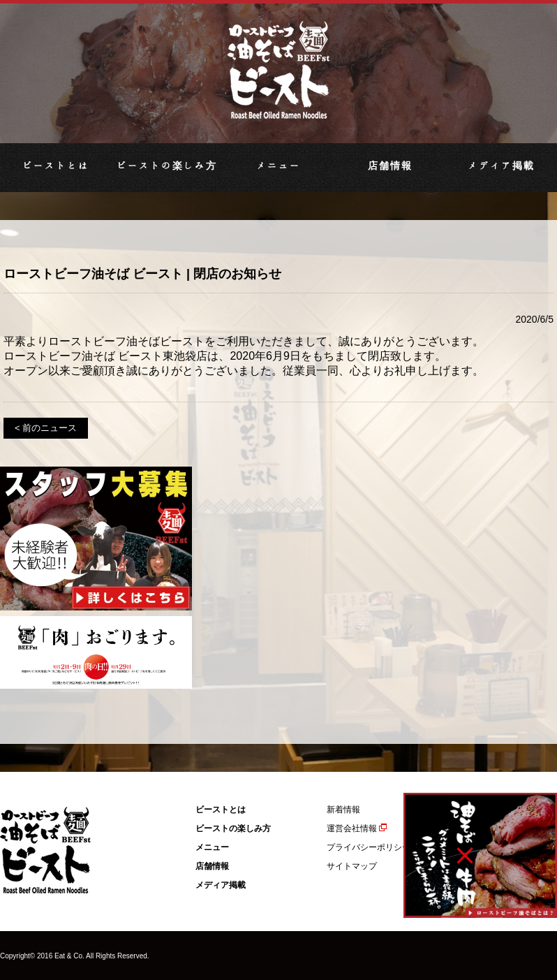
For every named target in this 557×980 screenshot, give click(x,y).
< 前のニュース (46, 428)
